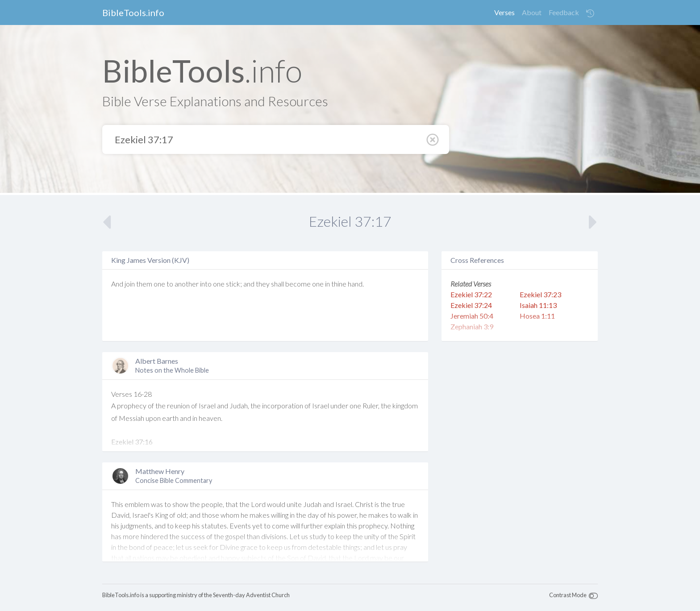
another (187, 284)
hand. (356, 284)
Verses (504, 12)
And (117, 284)
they (263, 284)
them (144, 284)
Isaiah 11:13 (538, 305)
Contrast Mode (568, 595)
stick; (234, 284)
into (206, 284)
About (532, 12)
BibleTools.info (133, 12)
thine (339, 284)
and (249, 284)
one (159, 284)
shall (277, 284)
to (170, 284)
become (298, 284)
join (130, 284)
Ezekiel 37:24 (471, 305)
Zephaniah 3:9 (472, 326)
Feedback (564, 12)
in (327, 284)
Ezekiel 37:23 (540, 294)
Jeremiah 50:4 (472, 316)
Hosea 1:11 (537, 316)
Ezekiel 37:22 (471, 294)
